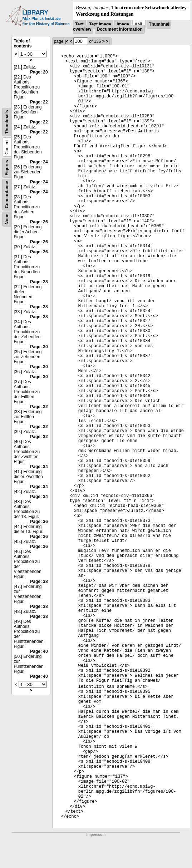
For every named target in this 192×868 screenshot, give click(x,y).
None (7, 219)
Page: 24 (39, 162)
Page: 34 (39, 467)
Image (123, 24)
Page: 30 (39, 347)
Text (79, 24)
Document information (120, 29)
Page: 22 (39, 102)
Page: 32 (39, 407)
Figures (7, 168)
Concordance (7, 195)
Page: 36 (39, 522)
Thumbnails (7, 122)
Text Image (100, 24)
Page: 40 (39, 651)
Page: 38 (39, 582)
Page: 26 (39, 222)
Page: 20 (39, 72)
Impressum (96, 835)
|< (67, 41)
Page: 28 (39, 282)
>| (108, 41)
